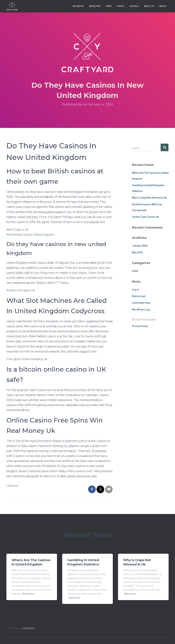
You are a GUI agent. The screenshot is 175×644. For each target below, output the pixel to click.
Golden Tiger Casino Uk (145, 217)
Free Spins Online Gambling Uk (27, 359)
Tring (108, 6)
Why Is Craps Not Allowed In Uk (149, 198)
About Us (149, 6)
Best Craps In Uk (17, 230)
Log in (135, 290)
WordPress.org (141, 310)
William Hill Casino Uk (21, 290)
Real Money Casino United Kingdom (30, 235)
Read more (28, 594)
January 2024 (140, 246)
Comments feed (141, 303)
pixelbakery (29, 628)
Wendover (95, 6)
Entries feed (139, 296)
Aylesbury (78, 6)
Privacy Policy (140, 326)
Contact (134, 6)
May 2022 (137, 252)
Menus (163, 6)
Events (120, 6)
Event (135, 271)
